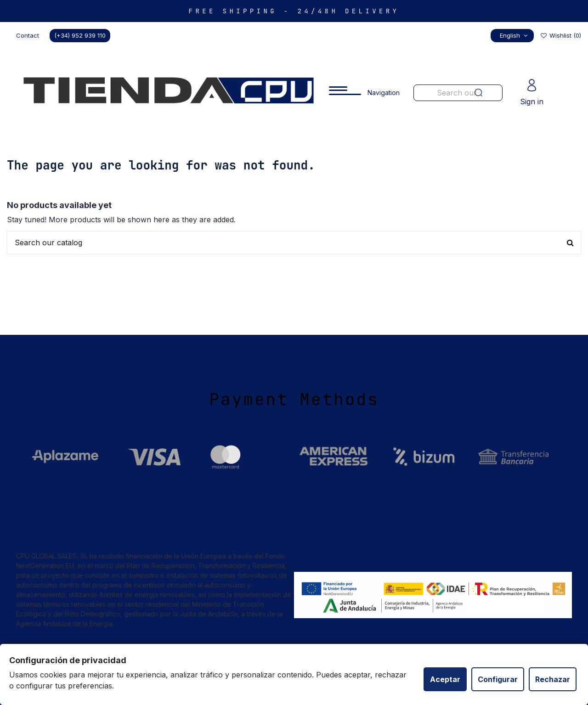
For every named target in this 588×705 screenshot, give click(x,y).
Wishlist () (560, 35)
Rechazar (553, 679)
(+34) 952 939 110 (80, 35)
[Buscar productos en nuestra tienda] (294, 243)
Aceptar (445, 679)
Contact (28, 35)
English (515, 35)
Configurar (498, 679)
